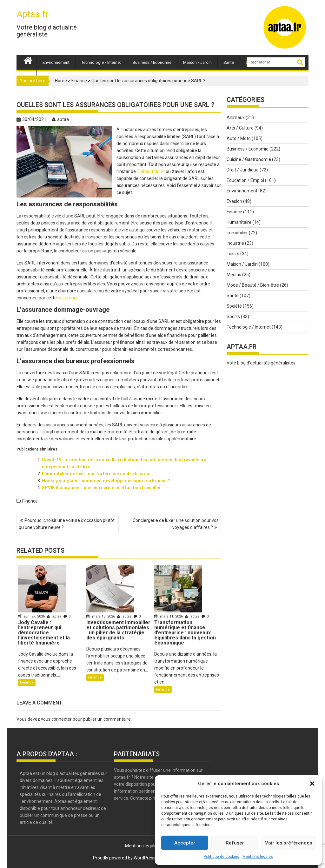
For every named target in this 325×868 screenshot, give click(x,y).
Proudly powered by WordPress (124, 858)
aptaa (60, 119)
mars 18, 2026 (101, 616)
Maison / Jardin (197, 62)
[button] (312, 784)
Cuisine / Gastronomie (249, 159)
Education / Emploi (245, 180)
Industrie (235, 243)
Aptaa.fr (33, 14)
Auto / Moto (54, 76)
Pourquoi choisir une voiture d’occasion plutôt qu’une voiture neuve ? (67, 524)
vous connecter (56, 719)
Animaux (236, 117)
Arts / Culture (240, 128)
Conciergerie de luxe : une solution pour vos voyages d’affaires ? (176, 524)
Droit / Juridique (243, 170)
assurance (68, 298)
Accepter (185, 843)
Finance (30, 501)
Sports (233, 317)
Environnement (56, 62)
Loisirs (233, 254)
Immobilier (237, 233)
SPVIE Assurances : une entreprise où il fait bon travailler (101, 488)
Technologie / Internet (101, 62)
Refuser (235, 843)
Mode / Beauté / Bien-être (253, 285)
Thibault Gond (151, 171)
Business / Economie (152, 62)
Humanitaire (239, 222)
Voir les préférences (289, 843)
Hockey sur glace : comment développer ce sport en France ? (106, 481)
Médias (234, 275)
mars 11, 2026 (169, 616)
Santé (229, 62)
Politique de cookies (222, 857)
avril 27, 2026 (32, 616)
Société (234, 306)
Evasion (234, 201)
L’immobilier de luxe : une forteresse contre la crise (96, 474)
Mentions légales (258, 857)
